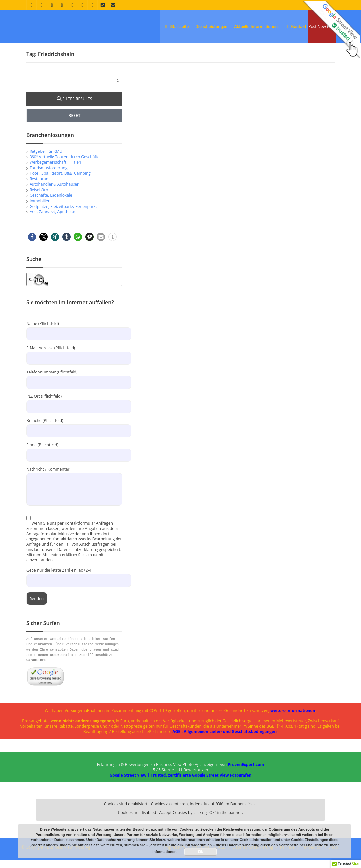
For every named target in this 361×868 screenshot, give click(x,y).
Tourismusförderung (48, 176)
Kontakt (295, 26)
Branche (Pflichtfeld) (74, 434)
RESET (74, 124)
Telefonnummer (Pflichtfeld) (74, 385)
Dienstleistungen (211, 26)
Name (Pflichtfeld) (74, 337)
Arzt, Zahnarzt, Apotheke (52, 220)
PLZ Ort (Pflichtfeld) (74, 409)
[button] (32, 245)
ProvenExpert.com (246, 773)
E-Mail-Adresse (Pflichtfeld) (74, 361)
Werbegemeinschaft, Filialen (55, 171)
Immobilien (40, 209)
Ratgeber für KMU (46, 160)
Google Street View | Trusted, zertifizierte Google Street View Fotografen (180, 783)
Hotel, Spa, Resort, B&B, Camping (60, 182)
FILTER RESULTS (74, 107)
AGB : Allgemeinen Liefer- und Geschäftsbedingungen (224, 740)
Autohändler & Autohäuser (54, 193)
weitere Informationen (293, 719)
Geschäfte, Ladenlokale (51, 203)
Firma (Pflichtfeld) (74, 458)
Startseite (176, 26)
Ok (201, 852)
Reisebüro (39, 198)
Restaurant (40, 187)
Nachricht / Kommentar (74, 487)
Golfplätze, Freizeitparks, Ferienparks (64, 215)
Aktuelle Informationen (256, 26)
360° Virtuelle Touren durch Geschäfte (64, 165)
